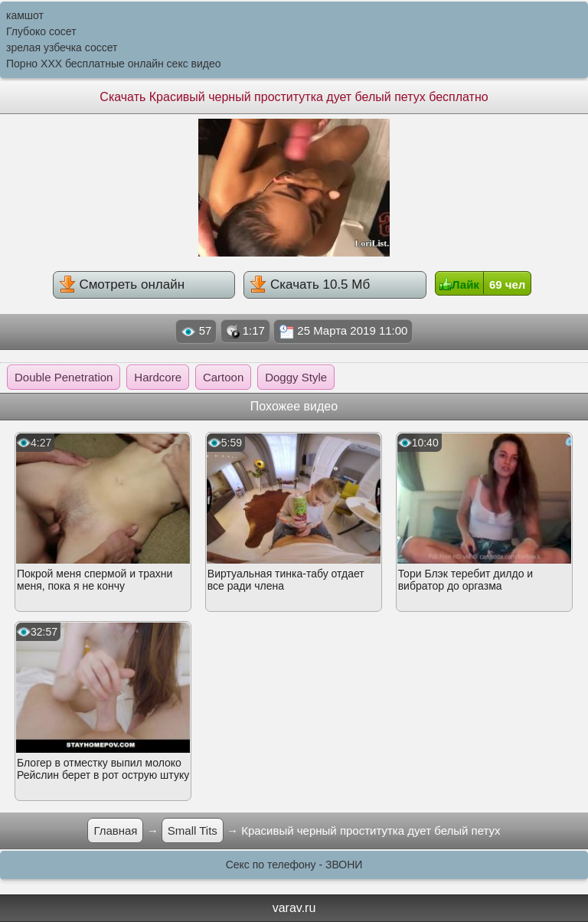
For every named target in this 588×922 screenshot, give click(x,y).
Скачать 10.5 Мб (310, 284)
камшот (25, 15)
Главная (115, 830)
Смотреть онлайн (122, 284)
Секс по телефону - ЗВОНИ (294, 865)
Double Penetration (64, 377)
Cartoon (223, 377)
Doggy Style (296, 377)
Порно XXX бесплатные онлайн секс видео (114, 64)
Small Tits (193, 830)
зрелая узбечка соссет (62, 47)
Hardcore (158, 377)
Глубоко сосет (41, 31)
